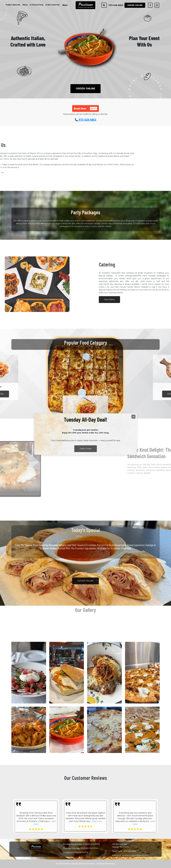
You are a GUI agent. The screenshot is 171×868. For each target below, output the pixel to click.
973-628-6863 (116, 5)
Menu (25, 5)
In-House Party (37, 5)
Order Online (86, 449)
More (65, 5)
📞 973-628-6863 (85, 120)
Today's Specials (13, 5)
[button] (85, 108)
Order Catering (52, 5)
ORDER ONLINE (85, 89)
